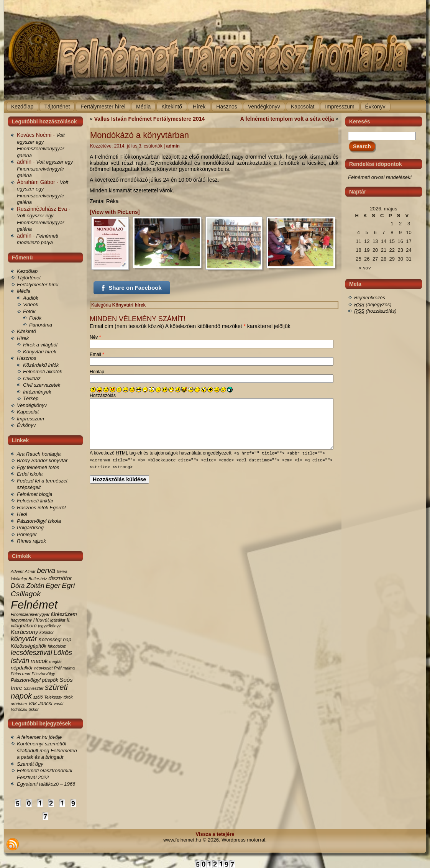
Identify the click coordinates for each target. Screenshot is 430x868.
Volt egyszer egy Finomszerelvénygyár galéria (45, 169)
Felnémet (34, 605)
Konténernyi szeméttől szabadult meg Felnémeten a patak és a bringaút (47, 750)
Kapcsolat (28, 412)
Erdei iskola (30, 474)
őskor (34, 709)
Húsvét (41, 620)
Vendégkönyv (32, 405)
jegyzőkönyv (49, 626)
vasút (58, 704)
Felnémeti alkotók (43, 372)
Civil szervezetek (42, 385)
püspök (50, 680)
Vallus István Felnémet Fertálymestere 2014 (150, 119)
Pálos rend (21, 674)
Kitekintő (26, 331)
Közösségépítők (29, 646)
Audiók (31, 298)
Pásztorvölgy (43, 674)
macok (39, 661)
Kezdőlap (27, 271)
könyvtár (24, 639)
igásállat (58, 620)
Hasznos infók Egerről (41, 508)
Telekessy (53, 697)
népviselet (43, 668)
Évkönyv (26, 425)
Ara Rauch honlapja (39, 454)
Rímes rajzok (31, 541)
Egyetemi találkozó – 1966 (46, 784)
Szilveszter (34, 688)
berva (46, 570)
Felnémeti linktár (35, 501)
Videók (31, 304)
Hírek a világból (40, 345)
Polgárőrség (30, 528)
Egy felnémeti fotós (38, 467)
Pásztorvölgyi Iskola (39, 521)
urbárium (19, 704)
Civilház (32, 378)
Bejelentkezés (370, 298)
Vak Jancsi (40, 703)
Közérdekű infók (41, 365)
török (68, 697)
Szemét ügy (30, 764)
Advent (17, 571)
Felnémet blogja (35, 494)
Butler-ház (38, 579)
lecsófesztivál (31, 653)
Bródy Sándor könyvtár (42, 460)
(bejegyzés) (373, 304)
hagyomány (21, 620)
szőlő (38, 697)
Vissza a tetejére (215, 834)
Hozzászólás (103, 395)
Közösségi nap (55, 639)
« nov (365, 268)
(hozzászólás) (375, 311)
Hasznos (27, 358)
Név (95, 337)
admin (173, 146)
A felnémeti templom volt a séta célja (287, 119)
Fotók (29, 311)
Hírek (23, 338)
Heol (22, 514)
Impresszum (30, 419)
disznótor (60, 578)
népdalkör (22, 668)
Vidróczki (19, 709)
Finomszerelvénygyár (30, 614)
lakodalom (57, 646)
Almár (30, 571)
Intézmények (37, 392)
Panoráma (41, 325)
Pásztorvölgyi (26, 680)
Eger (53, 586)
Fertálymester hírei (38, 285)
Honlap (97, 372)
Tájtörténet (29, 278)
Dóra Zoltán (28, 586)
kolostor (47, 632)
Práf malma (64, 668)
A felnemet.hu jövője (39, 737)
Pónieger (27, 534)
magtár (55, 661)
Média (24, 291)
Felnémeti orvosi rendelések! (380, 177)
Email (97, 354)
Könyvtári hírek (40, 352)
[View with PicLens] (115, 212)
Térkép (31, 398)
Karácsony (24, 632)
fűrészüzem (64, 614)
